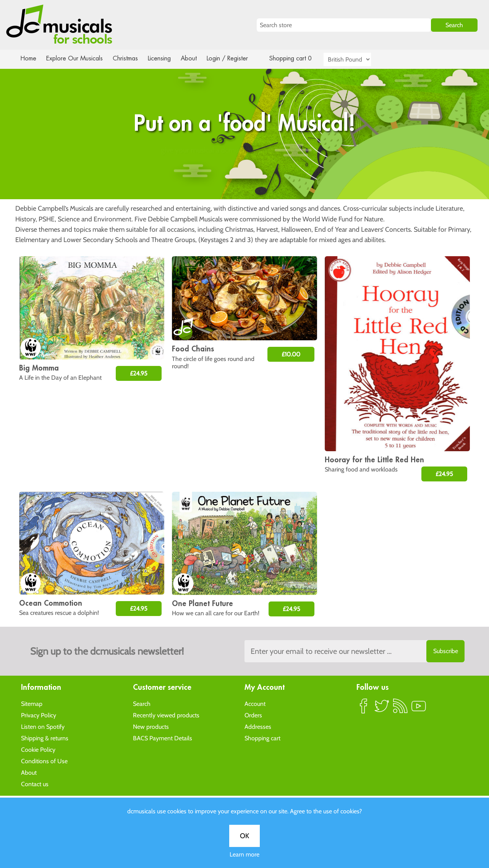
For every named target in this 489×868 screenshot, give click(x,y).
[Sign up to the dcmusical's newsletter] (355, 651)
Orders (253, 715)
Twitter (382, 709)
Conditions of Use (44, 761)
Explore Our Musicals (76, 58)
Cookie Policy (38, 749)
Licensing (165, 58)
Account (255, 703)
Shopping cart (262, 738)
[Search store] (344, 25)
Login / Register (235, 58)
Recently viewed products (166, 715)
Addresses (258, 726)
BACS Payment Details (163, 738)
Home (28, 58)
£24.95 (139, 373)
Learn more (244, 270)
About (196, 58)
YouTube (419, 709)
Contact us (35, 784)
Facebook (364, 709)
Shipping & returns (45, 738)
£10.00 (291, 354)
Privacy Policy (39, 715)
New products (151, 726)
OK (244, 251)
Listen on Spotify (43, 726)
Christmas (128, 58)
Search (142, 703)
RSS (400, 709)
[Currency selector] (356, 59)
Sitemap (32, 703)
